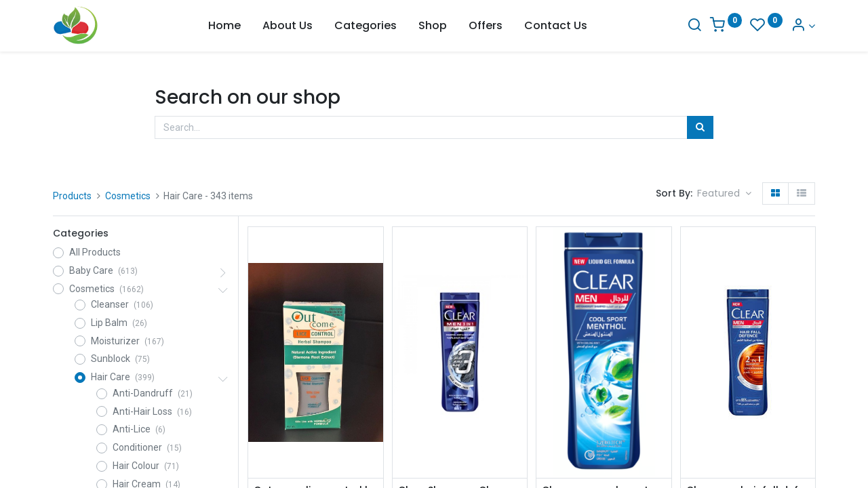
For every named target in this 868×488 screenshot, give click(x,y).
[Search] (694, 26)
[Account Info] (803, 26)
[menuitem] (224, 26)
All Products (95, 252)
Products (72, 196)
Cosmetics (128, 196)
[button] (724, 194)
